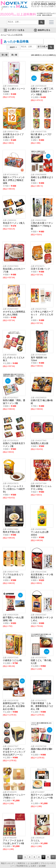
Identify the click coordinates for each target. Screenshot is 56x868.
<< (20, 857)
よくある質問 (33, 863)
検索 (42, 22)
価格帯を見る (42, 30)
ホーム (3, 35)
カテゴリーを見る (14, 30)
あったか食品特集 (15, 35)
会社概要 (42, 866)
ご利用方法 (20, 863)
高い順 (14, 55)
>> (53, 857)
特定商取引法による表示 (26, 866)
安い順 (5, 55)
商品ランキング (7, 863)
